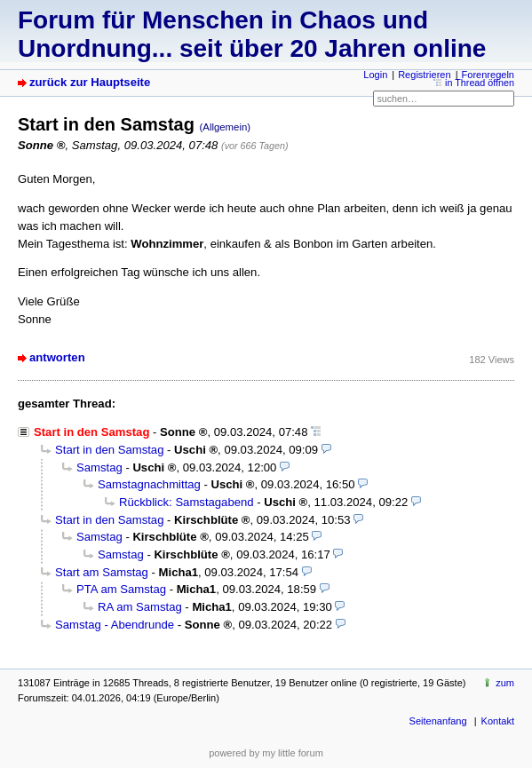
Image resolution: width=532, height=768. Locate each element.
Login (375, 75)
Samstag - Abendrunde (115, 625)
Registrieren (424, 75)
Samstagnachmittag (149, 484)
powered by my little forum (266, 753)
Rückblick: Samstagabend (187, 502)
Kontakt (498, 721)
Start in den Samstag (109, 450)
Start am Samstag (102, 572)
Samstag (99, 467)
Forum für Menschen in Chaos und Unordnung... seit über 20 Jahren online (252, 34)
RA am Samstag (140, 607)
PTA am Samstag (121, 589)
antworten (57, 357)
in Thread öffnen (480, 83)
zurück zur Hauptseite (90, 82)
